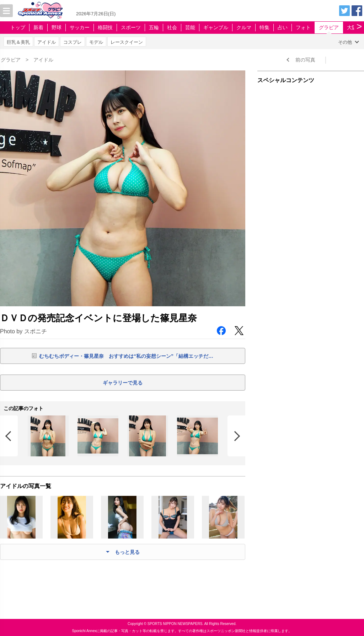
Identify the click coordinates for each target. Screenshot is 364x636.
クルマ (244, 27)
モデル (96, 42)
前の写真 (305, 60)
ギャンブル (216, 27)
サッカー (80, 27)
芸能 (190, 27)
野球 (57, 27)
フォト (303, 27)
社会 (172, 27)
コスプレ (73, 42)
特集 (264, 27)
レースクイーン (127, 42)
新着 (38, 27)
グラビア (329, 27)
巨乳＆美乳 (18, 42)
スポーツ (131, 27)
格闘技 (105, 27)
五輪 (154, 27)
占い (283, 27)
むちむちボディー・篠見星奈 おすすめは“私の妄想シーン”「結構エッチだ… (126, 356)
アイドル (47, 42)
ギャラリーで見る (123, 383)
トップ (18, 27)
